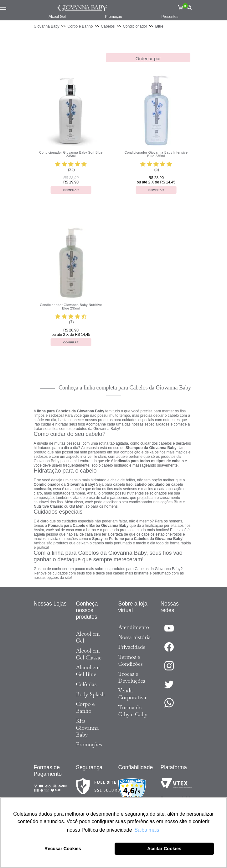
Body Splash (90, 694)
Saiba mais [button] (147, 830)
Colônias (86, 684)
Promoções (89, 744)
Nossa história (135, 637)
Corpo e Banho (80, 26)
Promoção (113, 17)
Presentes (170, 17)
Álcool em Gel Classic (89, 654)
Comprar (71, 190)
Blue (159, 26)
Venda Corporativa (132, 694)
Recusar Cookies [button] (63, 849)
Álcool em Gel (88, 637)
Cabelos (108, 26)
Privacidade (132, 647)
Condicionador (135, 26)
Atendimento (134, 627)
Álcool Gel (57, 17)
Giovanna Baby (47, 26)
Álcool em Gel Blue (88, 671)
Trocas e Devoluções (132, 677)
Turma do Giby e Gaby (133, 711)
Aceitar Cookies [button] (164, 849)
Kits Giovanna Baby (88, 728)
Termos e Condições (131, 660)
